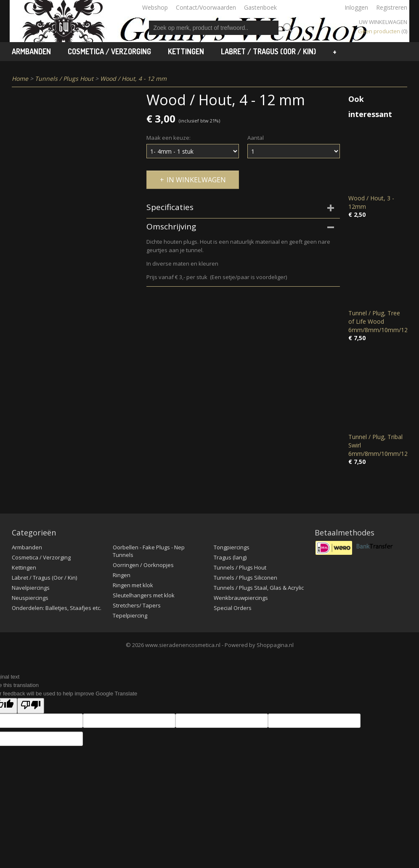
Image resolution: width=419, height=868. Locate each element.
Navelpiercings (31, 588)
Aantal (256, 138)
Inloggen (356, 7)
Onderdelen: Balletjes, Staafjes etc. (57, 608)
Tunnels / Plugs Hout (64, 79)
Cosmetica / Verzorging (109, 51)
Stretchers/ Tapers (137, 605)
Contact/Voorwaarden (206, 7)
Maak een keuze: (168, 138)
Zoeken (286, 28)
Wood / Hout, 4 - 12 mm (133, 79)
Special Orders (233, 608)
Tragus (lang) (230, 557)
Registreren (392, 7)
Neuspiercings (30, 598)
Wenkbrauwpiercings (241, 598)
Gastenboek (260, 7)
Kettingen (186, 51)
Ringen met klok (133, 585)
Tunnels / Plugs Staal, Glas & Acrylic (259, 588)
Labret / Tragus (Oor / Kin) (268, 51)
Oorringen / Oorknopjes (143, 565)
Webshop (155, 7)
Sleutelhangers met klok (144, 595)
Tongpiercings (232, 547)
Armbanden (31, 51)
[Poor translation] (31, 706)
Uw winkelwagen (383, 22)
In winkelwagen (196, 180)
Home (20, 79)
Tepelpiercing (130, 615)
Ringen (122, 575)
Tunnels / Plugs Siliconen (245, 578)
